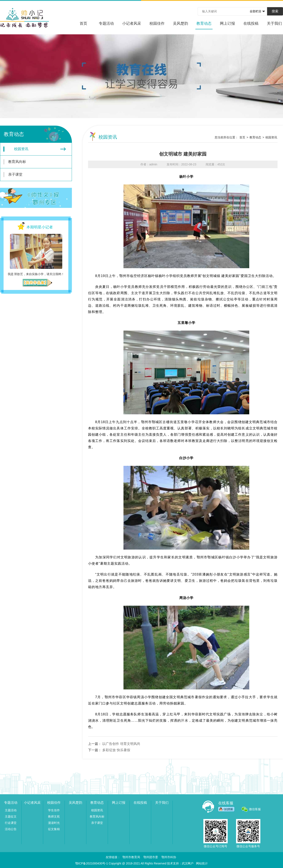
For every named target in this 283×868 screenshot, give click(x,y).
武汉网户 (188, 863)
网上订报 (227, 23)
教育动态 (204, 25)
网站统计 (202, 863)
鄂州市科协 (169, 857)
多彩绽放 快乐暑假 (116, 750)
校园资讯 (35, 149)
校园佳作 (157, 23)
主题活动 (11, 810)
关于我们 (274, 23)
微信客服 (255, 809)
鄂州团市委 (151, 857)
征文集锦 (54, 829)
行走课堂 (11, 823)
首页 (83, 23)
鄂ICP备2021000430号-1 (92, 863)
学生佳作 (54, 810)
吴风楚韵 (180, 23)
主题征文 (11, 816)
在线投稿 (251, 23)
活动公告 (11, 829)
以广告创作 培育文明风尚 (121, 744)
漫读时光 (54, 823)
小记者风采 (132, 23)
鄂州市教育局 (131, 857)
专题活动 (106, 23)
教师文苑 (54, 816)
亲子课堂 (34, 175)
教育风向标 (34, 162)
